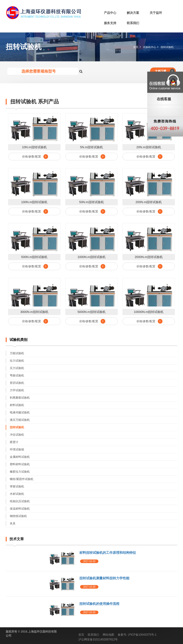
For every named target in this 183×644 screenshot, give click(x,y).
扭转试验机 (167, 47)
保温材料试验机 (20, 509)
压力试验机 (17, 368)
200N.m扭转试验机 (149, 202)
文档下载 (165, 71)
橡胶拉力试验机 (20, 472)
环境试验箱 (17, 449)
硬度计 (14, 442)
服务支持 (110, 23)
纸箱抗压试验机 (20, 501)
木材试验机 (17, 494)
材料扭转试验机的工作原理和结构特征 (108, 553)
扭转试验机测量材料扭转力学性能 (104, 578)
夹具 (13, 523)
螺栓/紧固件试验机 (22, 479)
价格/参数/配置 (35, 157)
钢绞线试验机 (18, 516)
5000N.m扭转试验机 (91, 312)
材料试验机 (17, 405)
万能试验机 (17, 353)
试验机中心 (150, 47)
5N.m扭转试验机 (91, 147)
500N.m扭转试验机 (34, 257)
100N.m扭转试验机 (34, 202)
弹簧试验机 (17, 486)
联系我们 (133, 23)
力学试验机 (17, 390)
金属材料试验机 (20, 457)
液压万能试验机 (20, 420)
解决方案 (133, 13)
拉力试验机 (17, 361)
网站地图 (108, 635)
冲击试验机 (17, 435)
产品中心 (110, 13)
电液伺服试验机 (20, 412)
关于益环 (156, 13)
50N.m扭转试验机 (91, 202)
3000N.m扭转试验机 (34, 312)
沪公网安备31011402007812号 (98, 639)
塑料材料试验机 (20, 464)
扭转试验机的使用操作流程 (99, 604)
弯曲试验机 (17, 375)
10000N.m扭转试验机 (149, 312)
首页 (136, 47)
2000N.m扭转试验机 (149, 257)
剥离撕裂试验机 (20, 398)
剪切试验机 (17, 383)
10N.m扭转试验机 (34, 147)
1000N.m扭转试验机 (91, 257)
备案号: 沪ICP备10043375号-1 (137, 635)
